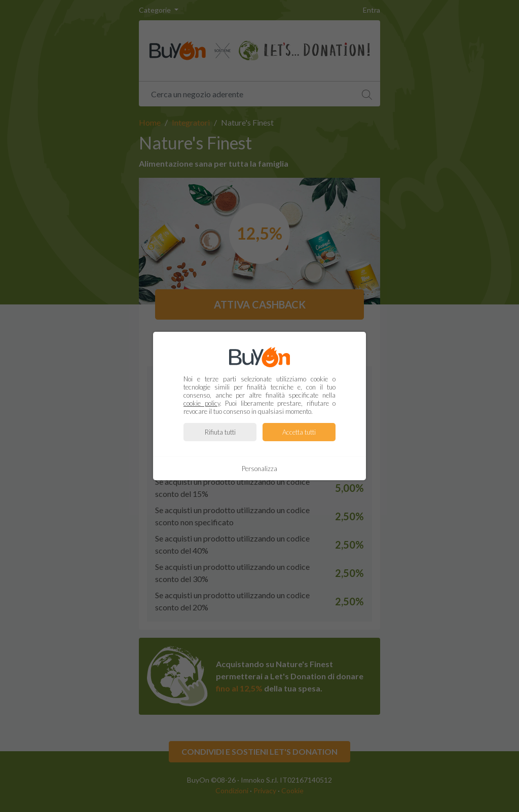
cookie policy (202, 403)
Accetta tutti (299, 432)
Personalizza (259, 469)
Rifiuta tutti (220, 432)
